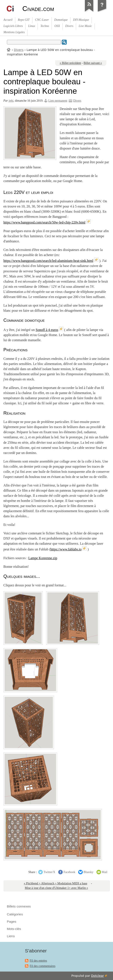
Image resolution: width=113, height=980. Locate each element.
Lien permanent (58, 101)
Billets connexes (19, 906)
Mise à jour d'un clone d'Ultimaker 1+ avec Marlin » (56, 888)
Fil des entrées (38, 961)
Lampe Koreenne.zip (43, 558)
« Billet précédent (70, 63)
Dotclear (97, 976)
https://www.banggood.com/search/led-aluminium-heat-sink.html (48, 261)
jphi (11, 101)
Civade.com (38, 9)
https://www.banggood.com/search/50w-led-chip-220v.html (44, 222)
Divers (19, 50)
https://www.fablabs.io (66, 549)
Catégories (15, 914)
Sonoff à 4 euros (47, 330)
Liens (11, 936)
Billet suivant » (93, 63)
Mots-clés (14, 929)
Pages (12, 921)
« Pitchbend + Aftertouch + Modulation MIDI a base (56, 883)
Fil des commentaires (43, 966)
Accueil (9, 50)
